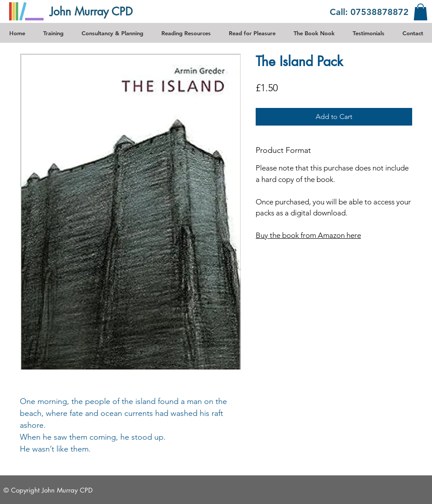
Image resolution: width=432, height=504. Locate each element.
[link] (421, 12)
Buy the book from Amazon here (308, 235)
